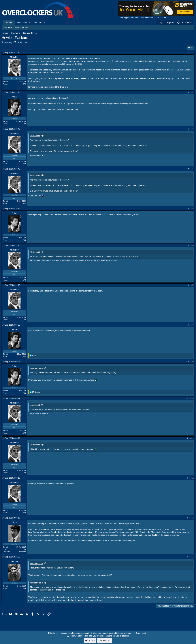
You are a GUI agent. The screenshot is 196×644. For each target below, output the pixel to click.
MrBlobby (8, 42)
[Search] (187, 23)
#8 (193, 325)
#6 (193, 245)
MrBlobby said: (37, 368)
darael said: (35, 405)
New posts (8, 28)
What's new (22, 23)
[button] (29, 23)
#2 (193, 92)
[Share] (188, 53)
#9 (193, 362)
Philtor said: (35, 136)
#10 (192, 398)
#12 (192, 478)
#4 (193, 169)
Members (38, 23)
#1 (193, 53)
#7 (193, 285)
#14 (192, 557)
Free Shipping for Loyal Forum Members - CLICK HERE (142, 18)
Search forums (21, 28)
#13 (192, 518)
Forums (9, 23)
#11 (192, 438)
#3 (193, 129)
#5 (193, 209)
